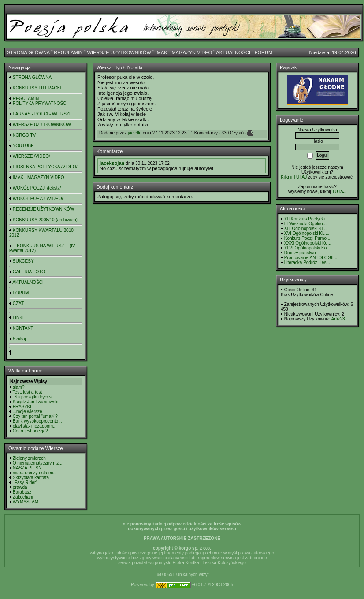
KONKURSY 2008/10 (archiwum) (45, 220)
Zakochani (23, 497)
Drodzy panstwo (300, 253)
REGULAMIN (68, 52)
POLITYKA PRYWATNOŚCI (40, 103)
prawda (20, 487)
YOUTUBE (23, 146)
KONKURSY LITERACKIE (39, 88)
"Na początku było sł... (35, 397)
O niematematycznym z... (38, 463)
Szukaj (19, 339)
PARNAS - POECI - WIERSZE (43, 114)
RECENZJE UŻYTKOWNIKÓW (43, 209)
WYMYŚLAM (26, 502)
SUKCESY (23, 261)
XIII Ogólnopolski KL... (306, 229)
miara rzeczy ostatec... (35, 473)
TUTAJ (338, 192)
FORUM (264, 52)
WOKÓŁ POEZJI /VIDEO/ (38, 199)
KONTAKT (23, 328)
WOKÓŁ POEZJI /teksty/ (37, 188)
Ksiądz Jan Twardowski (36, 402)
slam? (19, 387)
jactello (135, 133)
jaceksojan (112, 163)
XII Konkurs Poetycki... (306, 219)
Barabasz (22, 492)
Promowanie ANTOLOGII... (311, 258)
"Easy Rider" (25, 482)
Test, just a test (28, 392)
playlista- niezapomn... (35, 426)
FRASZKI (22, 407)
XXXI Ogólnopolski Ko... (308, 243)
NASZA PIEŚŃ (27, 468)
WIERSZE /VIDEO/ (32, 156)
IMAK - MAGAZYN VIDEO (184, 52)
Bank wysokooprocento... (37, 421)
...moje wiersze (28, 411)
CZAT (18, 303)
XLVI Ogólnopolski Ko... (307, 248)
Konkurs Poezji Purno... (307, 238)
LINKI (18, 318)
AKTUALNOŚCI (233, 52)
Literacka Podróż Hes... (307, 262)
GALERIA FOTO (29, 272)
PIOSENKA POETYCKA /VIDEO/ (45, 167)
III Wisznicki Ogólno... (305, 224)
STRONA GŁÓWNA (28, 52)
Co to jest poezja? (30, 431)
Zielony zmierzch (29, 458)
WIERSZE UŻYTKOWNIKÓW (119, 52)
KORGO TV (24, 135)
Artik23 (338, 319)
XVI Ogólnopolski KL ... (307, 233)
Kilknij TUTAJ (294, 177)
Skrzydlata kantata (31, 478)
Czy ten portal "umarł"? (35, 416)
